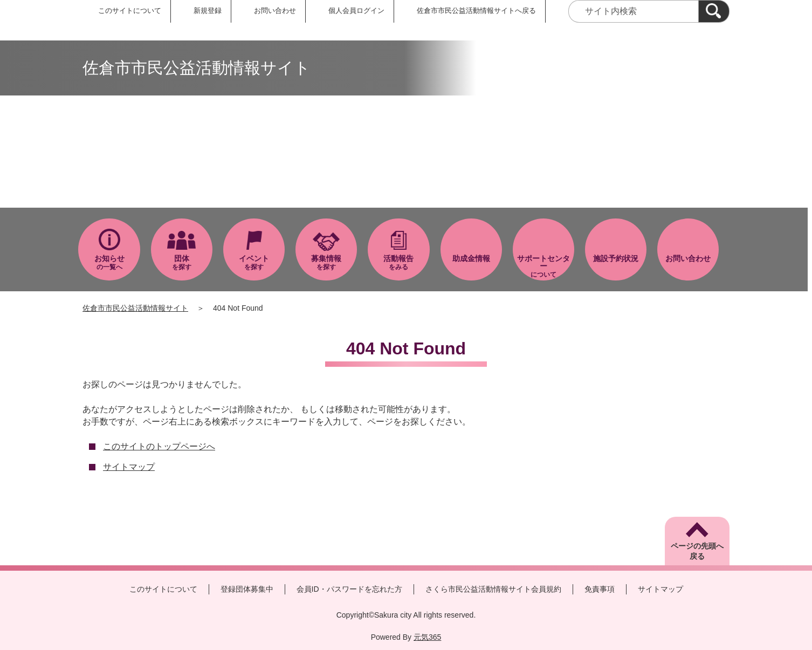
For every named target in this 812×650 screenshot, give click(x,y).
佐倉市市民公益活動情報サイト (135, 308)
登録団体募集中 (247, 589)
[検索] (714, 11)
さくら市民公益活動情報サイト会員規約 (493, 589)
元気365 (427, 637)
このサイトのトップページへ (159, 446)
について (543, 266)
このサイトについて (130, 11)
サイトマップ (129, 467)
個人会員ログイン (356, 11)
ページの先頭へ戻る (697, 551)
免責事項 (600, 589)
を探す (182, 262)
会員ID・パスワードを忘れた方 (349, 589)
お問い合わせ (275, 11)
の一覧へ (109, 262)
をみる (398, 262)
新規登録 (208, 11)
